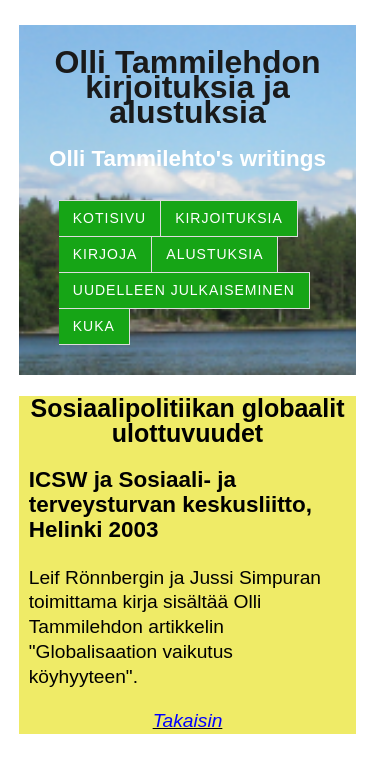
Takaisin (188, 720)
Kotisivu (109, 218)
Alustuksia (214, 254)
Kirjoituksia (229, 218)
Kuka (94, 326)
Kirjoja (105, 254)
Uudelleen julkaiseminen (184, 290)
